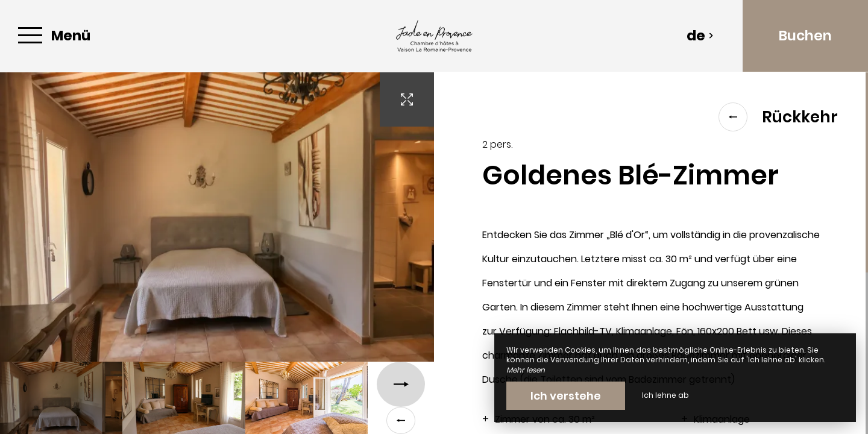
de (700, 36)
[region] (651, 253)
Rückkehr (778, 117)
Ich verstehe (566, 396)
